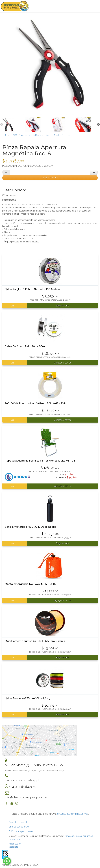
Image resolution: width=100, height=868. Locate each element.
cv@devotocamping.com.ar (73, 814)
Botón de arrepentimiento (21, 831)
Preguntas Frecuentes (19, 822)
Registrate (13, 847)
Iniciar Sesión (15, 844)
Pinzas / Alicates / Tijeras (57, 135)
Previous (2, 125)
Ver (12, 306)
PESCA (14, 135)
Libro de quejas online (19, 827)
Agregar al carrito (50, 178)
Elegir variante (62, 306)
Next (98, 125)
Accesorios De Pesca (31, 135)
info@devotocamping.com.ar (26, 797)
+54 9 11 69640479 (23, 787)
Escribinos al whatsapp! (22, 780)
